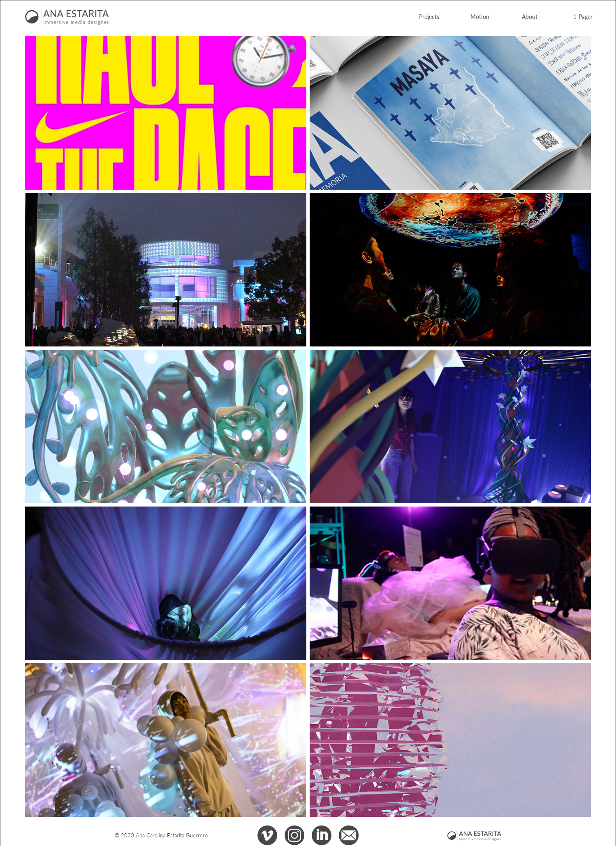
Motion (480, 16)
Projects (429, 16)
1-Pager (583, 16)
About (530, 16)
